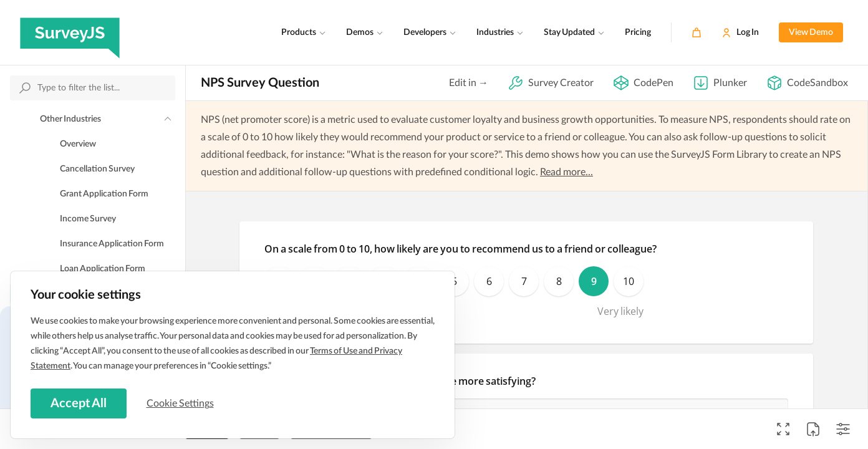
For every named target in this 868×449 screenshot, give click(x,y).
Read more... (567, 172)
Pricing (638, 32)
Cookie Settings (180, 403)
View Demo (811, 32)
